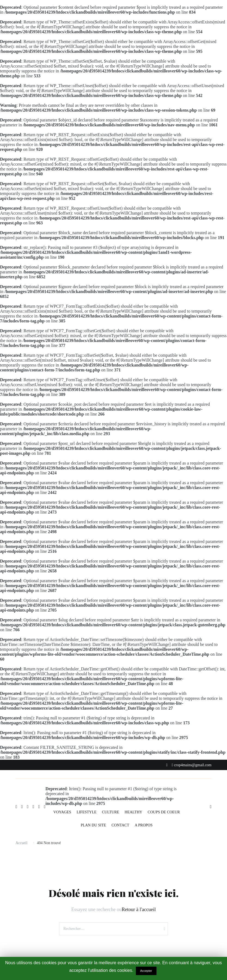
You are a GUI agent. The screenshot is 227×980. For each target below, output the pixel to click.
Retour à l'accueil (139, 909)
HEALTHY (134, 812)
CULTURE (111, 812)
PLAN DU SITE (93, 825)
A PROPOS (144, 825)
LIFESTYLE (86, 812)
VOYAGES (62, 812)
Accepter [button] (146, 971)
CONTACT (120, 825)
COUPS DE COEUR (164, 812)
